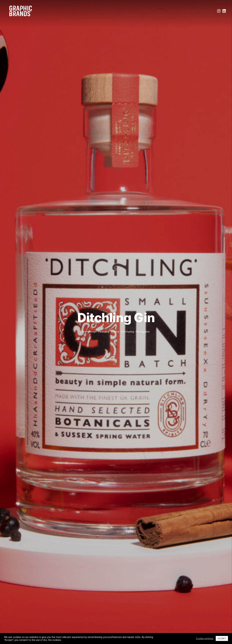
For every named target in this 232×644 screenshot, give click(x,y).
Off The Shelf (187, 11)
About (172, 11)
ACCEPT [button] (222, 638)
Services (159, 11)
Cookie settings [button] (205, 639)
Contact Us (206, 11)
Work (147, 11)
